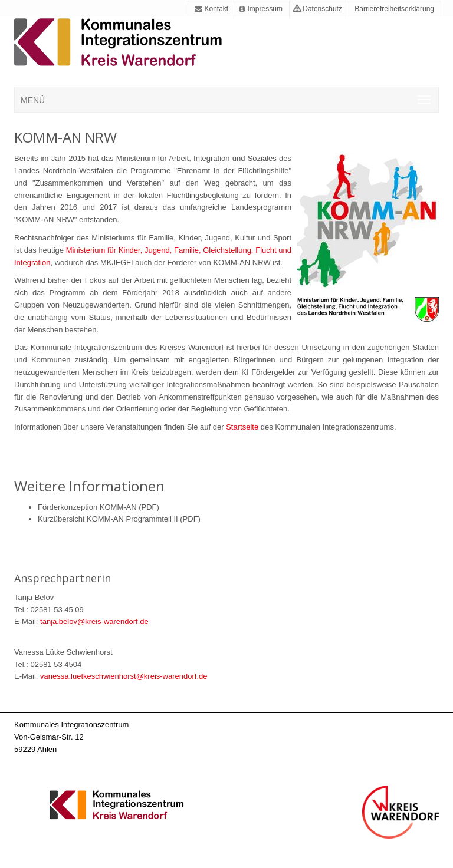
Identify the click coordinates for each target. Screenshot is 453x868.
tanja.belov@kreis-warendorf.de (94, 621)
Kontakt (211, 9)
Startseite (243, 427)
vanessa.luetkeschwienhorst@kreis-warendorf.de (124, 676)
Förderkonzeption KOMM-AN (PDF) (99, 507)
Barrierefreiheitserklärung (393, 9)
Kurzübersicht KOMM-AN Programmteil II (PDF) (119, 519)
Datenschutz (318, 9)
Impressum (261, 9)
